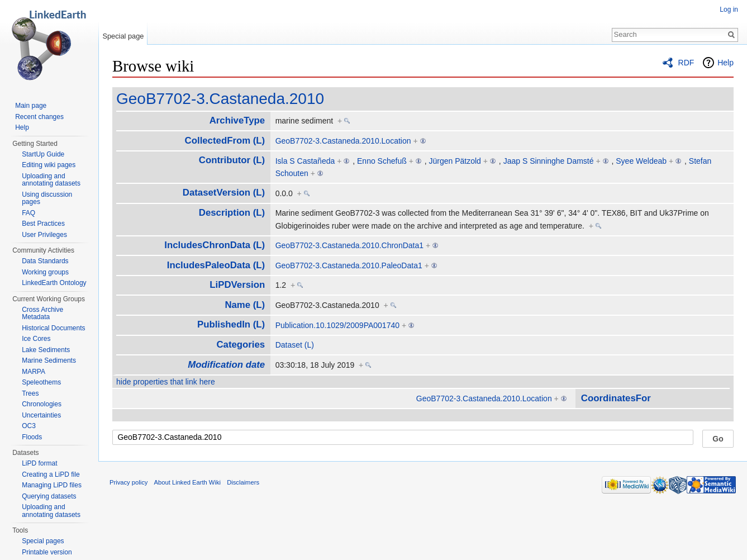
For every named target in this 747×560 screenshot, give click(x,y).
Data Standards (45, 261)
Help (725, 63)
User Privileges (44, 235)
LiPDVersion (237, 285)
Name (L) (245, 305)
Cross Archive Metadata (42, 314)
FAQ (28, 213)
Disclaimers (243, 482)
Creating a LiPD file (51, 474)
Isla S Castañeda (305, 161)
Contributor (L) (232, 160)
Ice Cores (36, 339)
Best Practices (43, 224)
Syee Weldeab (641, 161)
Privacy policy (129, 482)
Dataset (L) (295, 345)
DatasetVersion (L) (224, 193)
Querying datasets (49, 496)
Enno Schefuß (382, 161)
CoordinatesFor (616, 398)
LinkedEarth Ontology (54, 283)
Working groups (45, 272)
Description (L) (232, 213)
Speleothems (41, 382)
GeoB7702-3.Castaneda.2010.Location (343, 141)
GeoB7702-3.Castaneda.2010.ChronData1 (349, 245)
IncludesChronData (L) (215, 245)
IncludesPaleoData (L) (216, 265)
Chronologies (42, 404)
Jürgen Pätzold (455, 161)
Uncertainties (41, 415)
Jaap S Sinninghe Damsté (549, 161)
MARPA (34, 372)
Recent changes (39, 117)
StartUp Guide (43, 154)
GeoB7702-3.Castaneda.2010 (220, 99)
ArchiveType (237, 120)
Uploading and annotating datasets (51, 180)
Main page (31, 106)
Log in (729, 10)
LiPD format (39, 463)
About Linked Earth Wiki (187, 482)
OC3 (29, 426)
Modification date (226, 365)
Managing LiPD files (52, 485)
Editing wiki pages (49, 165)
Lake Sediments (46, 350)
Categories (241, 345)
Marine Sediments (49, 360)
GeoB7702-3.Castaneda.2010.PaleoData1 (349, 265)
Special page (123, 36)
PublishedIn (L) (231, 324)
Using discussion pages (47, 198)
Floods (32, 437)
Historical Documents (53, 328)
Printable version (47, 552)
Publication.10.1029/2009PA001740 (337, 325)
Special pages (43, 541)
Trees (30, 393)
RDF (686, 63)
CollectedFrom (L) (225, 141)
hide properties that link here (166, 382)
